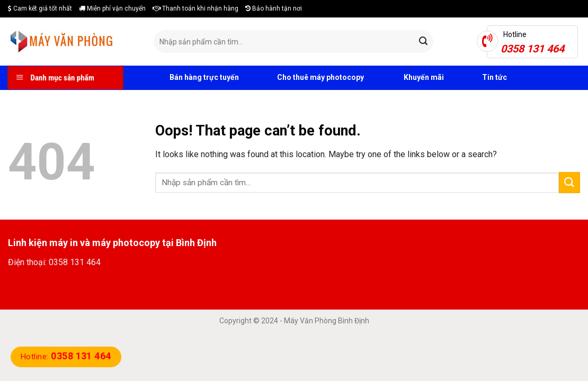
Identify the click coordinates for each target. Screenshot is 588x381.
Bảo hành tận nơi (274, 8)
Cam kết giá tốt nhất (40, 8)
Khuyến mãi (412, 78)
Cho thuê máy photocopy (309, 78)
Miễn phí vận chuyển (112, 8)
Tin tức (483, 78)
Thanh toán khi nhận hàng (195, 8)
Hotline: (66, 357)
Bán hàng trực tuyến (192, 78)
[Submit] (423, 42)
